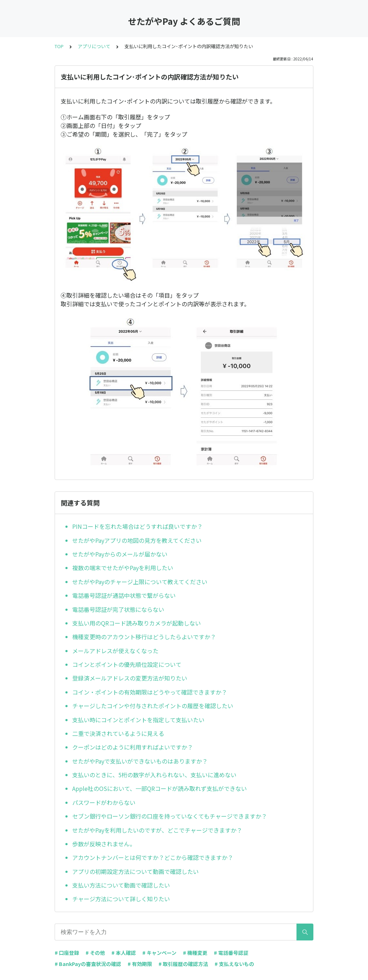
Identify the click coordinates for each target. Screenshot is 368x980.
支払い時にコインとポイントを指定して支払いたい (138, 720)
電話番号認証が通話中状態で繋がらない (124, 595)
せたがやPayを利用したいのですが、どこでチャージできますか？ (157, 830)
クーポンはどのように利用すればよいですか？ (133, 747)
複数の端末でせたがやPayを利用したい (123, 568)
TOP (59, 46)
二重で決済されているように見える (118, 733)
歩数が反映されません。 (104, 844)
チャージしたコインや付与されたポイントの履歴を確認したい (153, 706)
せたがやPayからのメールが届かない (120, 554)
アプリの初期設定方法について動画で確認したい (135, 871)
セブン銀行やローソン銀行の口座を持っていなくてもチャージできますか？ (170, 816)
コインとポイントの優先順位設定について (127, 664)
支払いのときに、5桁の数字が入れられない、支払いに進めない (154, 775)
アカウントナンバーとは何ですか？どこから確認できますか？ (153, 857)
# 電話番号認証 (231, 953)
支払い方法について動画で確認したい (121, 885)
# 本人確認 (124, 953)
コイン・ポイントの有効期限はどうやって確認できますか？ (150, 692)
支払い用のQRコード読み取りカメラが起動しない (137, 623)
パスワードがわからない (104, 802)
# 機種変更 (195, 953)
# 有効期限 (140, 964)
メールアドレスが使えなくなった (115, 651)
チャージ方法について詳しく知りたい (121, 899)
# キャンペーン (159, 953)
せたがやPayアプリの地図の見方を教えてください (137, 540)
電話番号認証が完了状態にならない (118, 609)
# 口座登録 (67, 953)
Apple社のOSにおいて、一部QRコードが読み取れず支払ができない (160, 788)
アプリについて (94, 46)
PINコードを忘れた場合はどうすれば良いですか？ (137, 526)
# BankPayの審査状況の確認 (88, 964)
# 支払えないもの (234, 964)
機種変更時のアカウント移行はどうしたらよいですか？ (144, 637)
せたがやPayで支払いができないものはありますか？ (140, 761)
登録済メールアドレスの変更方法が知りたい (130, 678)
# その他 (95, 953)
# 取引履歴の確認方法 (183, 964)
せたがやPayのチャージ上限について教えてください (140, 582)
